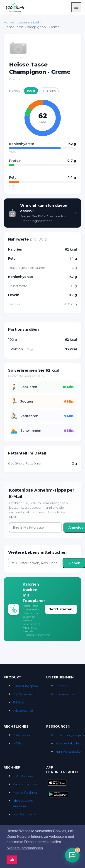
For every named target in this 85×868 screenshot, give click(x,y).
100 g (31, 91)
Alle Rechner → (25, 814)
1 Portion (49, 91)
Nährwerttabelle (68, 751)
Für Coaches (23, 694)
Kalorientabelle (67, 743)
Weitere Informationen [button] (25, 848)
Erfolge (18, 702)
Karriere (61, 686)
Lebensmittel (28, 22)
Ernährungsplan (25, 686)
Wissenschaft (23, 711)
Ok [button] (12, 860)
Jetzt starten (61, 609)
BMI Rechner (23, 776)
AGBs (17, 743)
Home (9, 22)
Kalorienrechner (25, 784)
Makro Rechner (25, 792)
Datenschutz (23, 735)
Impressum (65, 694)
